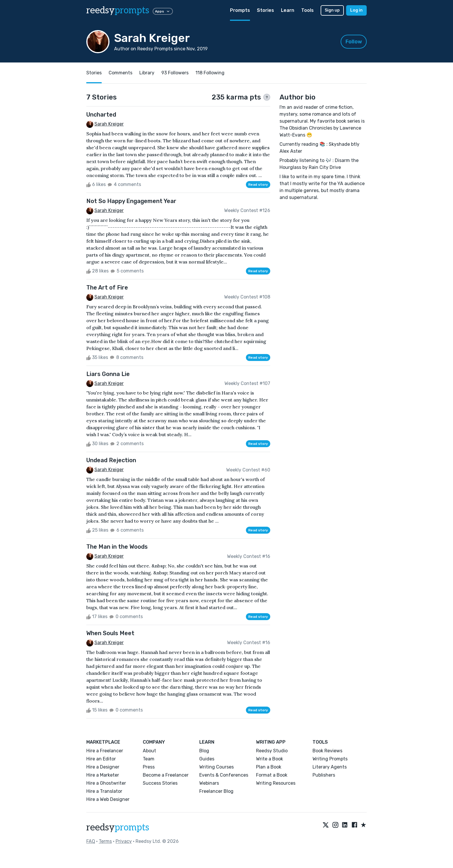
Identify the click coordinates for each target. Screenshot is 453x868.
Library (147, 73)
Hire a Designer (103, 767)
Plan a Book (269, 767)
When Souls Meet (110, 633)
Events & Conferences (224, 775)
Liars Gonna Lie (108, 374)
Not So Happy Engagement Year (131, 201)
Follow (354, 42)
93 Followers (175, 73)
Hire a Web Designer (108, 799)
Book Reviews (327, 751)
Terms (105, 841)
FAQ (91, 841)
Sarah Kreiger (109, 124)
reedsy (118, 828)
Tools (307, 10)
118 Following (210, 73)
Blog (204, 751)
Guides (207, 759)
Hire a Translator (104, 791)
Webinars (209, 783)
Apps (163, 11)
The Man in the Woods (117, 547)
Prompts (240, 10)
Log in (356, 10)
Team (149, 759)
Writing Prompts (330, 759)
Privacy (124, 841)
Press (149, 767)
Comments (120, 73)
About (149, 751)
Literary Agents (330, 767)
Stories (265, 10)
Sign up (332, 10)
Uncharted (101, 115)
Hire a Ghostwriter (106, 783)
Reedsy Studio (272, 751)
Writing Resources (276, 783)
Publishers (324, 775)
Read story (258, 185)
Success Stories (160, 783)
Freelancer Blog (216, 791)
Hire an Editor (101, 759)
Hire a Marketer (103, 775)
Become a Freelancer (166, 775)
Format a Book (272, 775)
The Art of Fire (107, 288)
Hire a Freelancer (105, 751)
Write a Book (270, 759)
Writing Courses (217, 767)
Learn (288, 10)
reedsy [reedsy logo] (118, 10)
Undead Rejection (111, 460)
